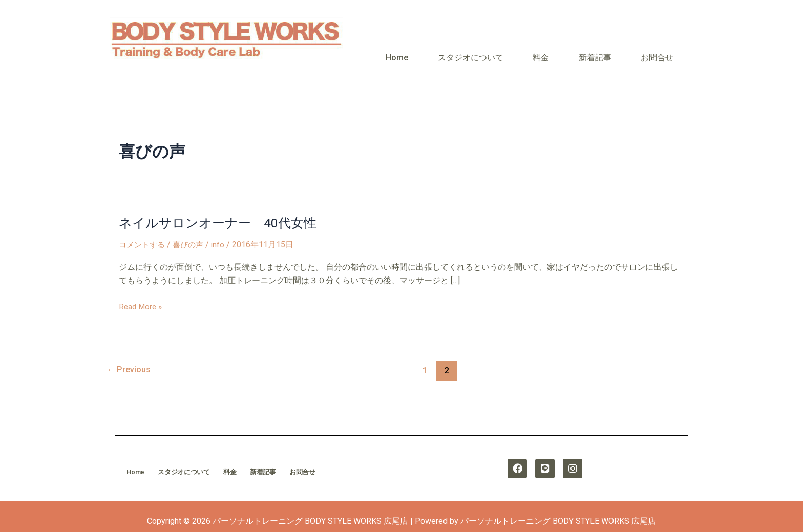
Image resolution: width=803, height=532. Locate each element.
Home (470, 50)
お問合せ (665, 50)
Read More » (142, 291)
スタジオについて (527, 50)
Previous (130, 355)
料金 (581, 50)
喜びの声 (192, 230)
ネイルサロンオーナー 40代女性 (222, 208)
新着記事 (619, 50)
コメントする (143, 230)
